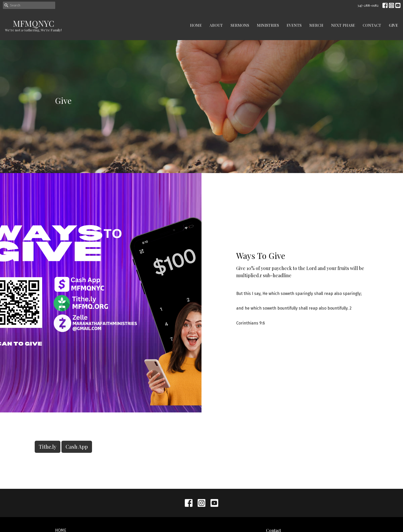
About (216, 25)
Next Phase (343, 25)
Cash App (77, 447)
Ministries (268, 25)
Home (196, 25)
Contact (372, 25)
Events (294, 25)
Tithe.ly (48, 447)
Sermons (240, 25)
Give (393, 25)
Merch (316, 25)
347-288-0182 (368, 5)
